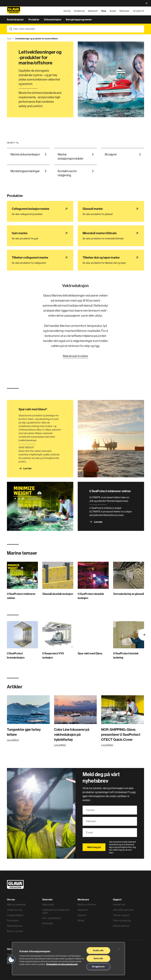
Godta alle (98, 950)
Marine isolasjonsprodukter (70, 156)
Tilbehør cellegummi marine (21, 251)
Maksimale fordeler (75, 356)
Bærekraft (93, 11)
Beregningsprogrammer (79, 20)
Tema (104, 11)
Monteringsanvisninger (25, 171)
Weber (81, 920)
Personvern (13, 920)
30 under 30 (139, 11)
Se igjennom (98, 967)
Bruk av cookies (15, 931)
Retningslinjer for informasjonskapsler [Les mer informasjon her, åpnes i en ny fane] (62, 964)
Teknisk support (121, 915)
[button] (11, 960)
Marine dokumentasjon (25, 154)
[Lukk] (119, 949)
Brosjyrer (111, 154)
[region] (68, 959)
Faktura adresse (121, 926)
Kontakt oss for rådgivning (67, 173)
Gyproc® (82, 915)
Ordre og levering (122, 920)
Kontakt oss (79, 11)
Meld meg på (94, 847)
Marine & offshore (87, 905)
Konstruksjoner (16, 20)
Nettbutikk (48, 923)
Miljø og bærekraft (16, 905)
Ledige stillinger (15, 915)
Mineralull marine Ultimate (91, 227)
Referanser (124, 11)
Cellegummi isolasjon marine (22, 203)
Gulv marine (13, 227)
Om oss (67, 11)
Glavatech (83, 910)
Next (144, 635)
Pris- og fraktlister (52, 918)
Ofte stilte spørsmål (123, 910)
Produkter (34, 20)
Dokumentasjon (53, 20)
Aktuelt (113, 11)
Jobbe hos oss (15, 910)
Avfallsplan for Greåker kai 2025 (56, 911)
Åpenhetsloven (15, 926)
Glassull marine (86, 203)
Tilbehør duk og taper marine (92, 251)
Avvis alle (98, 958)
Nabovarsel (48, 905)
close (147, 3)
